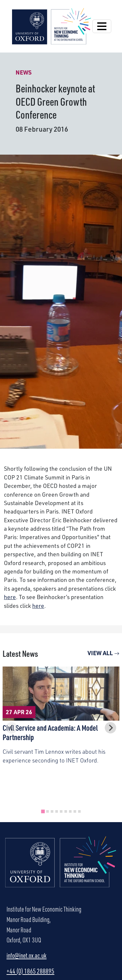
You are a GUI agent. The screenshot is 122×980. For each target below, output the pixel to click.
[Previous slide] (12, 728)
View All (103, 653)
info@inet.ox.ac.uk (27, 955)
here (10, 597)
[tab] (43, 811)
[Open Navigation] (102, 26)
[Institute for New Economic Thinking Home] (61, 869)
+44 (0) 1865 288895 (30, 971)
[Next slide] (110, 728)
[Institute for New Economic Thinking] (52, 25)
